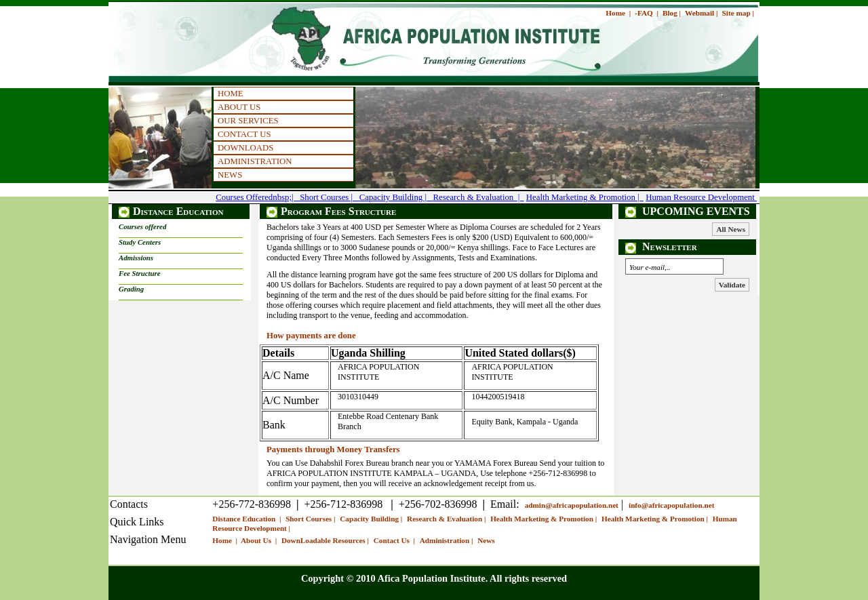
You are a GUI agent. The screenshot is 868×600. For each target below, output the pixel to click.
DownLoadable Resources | (326, 540)
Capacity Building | (396, 197)
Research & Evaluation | (479, 197)
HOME (231, 94)
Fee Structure (140, 273)
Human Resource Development (701, 197)
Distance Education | (248, 519)
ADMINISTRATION (255, 161)
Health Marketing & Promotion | (585, 197)
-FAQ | (647, 13)
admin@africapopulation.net (572, 505)
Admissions (136, 258)
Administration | (447, 540)
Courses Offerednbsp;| (258, 197)
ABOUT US (239, 107)
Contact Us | (395, 540)
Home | (618, 13)
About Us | (260, 540)
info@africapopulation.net (671, 505)
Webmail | (701, 13)
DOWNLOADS (245, 148)
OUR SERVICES (248, 121)
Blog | (672, 13)
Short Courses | (330, 197)
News (486, 540)
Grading (131, 289)
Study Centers (140, 242)
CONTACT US (244, 134)
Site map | (738, 13)
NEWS (230, 175)
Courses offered (142, 226)
